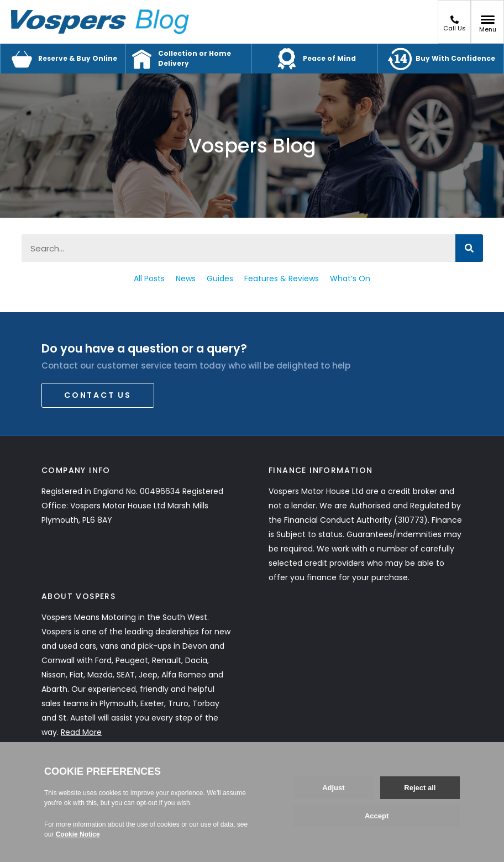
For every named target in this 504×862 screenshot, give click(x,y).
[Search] (469, 248)
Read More (81, 732)
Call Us (455, 24)
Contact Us (98, 395)
